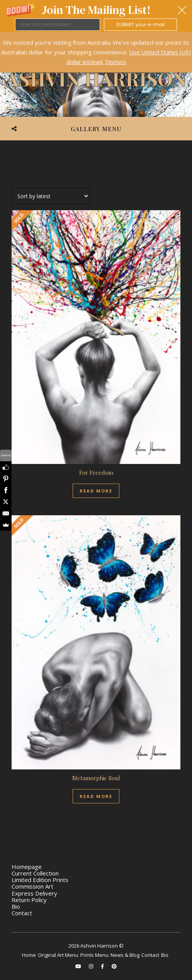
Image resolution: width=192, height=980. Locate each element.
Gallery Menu (96, 129)
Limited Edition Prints (40, 880)
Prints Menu (94, 955)
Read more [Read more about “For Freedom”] (96, 491)
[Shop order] (51, 196)
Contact (22, 913)
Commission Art (32, 886)
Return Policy (29, 900)
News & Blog (125, 955)
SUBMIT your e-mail (140, 24)
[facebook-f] (103, 966)
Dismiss (116, 62)
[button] (96, 16)
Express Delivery (34, 893)
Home (29, 955)
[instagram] (92, 966)
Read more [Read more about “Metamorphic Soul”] (96, 796)
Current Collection (35, 873)
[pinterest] (114, 966)
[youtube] (79, 966)
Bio (16, 906)
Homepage (27, 867)
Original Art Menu (58, 955)
